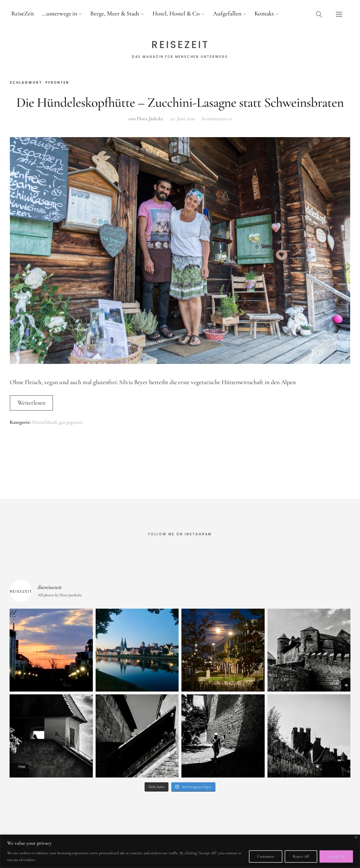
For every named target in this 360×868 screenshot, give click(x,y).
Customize (266, 856)
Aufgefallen (227, 13)
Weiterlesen (31, 403)
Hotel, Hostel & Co (176, 13)
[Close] (356, 837)
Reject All (301, 856)
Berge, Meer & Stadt (115, 13)
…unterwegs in (60, 13)
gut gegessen (71, 422)
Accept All (336, 856)
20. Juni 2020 (183, 119)
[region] (180, 851)
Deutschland (44, 422)
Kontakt (264, 13)
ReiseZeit (23, 13)
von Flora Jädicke (146, 119)
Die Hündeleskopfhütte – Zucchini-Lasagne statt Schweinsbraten (180, 103)
